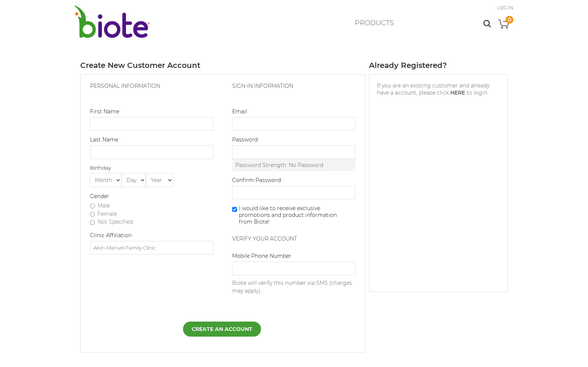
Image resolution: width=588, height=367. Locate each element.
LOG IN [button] (505, 8)
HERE (458, 93)
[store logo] (112, 22)
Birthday (100, 168)
